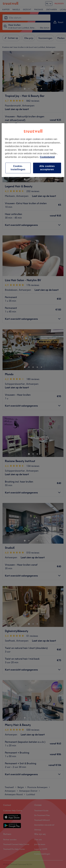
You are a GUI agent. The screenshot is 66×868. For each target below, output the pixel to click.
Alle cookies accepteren (47, 168)
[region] (33, 150)
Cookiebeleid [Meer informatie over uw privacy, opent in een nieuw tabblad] (47, 157)
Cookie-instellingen (18, 168)
